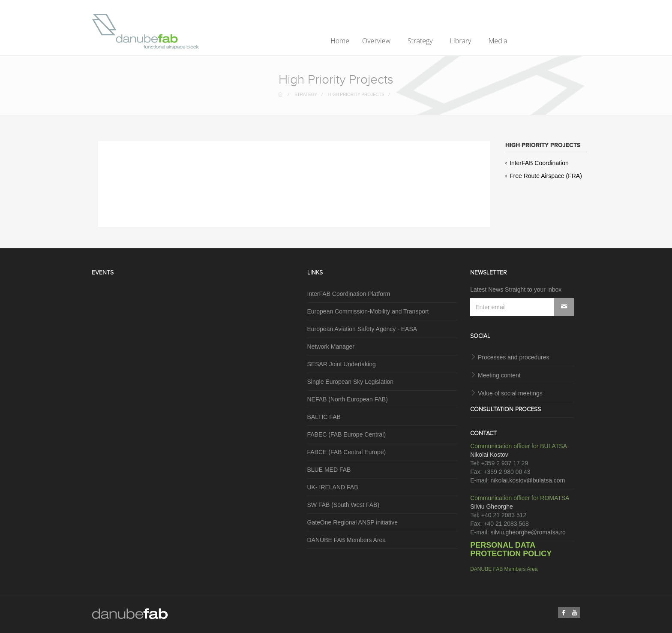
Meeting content (499, 375)
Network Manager (331, 347)
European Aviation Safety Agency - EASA (362, 329)
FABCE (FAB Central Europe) (347, 452)
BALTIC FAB (324, 417)
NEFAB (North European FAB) (348, 399)
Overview (377, 41)
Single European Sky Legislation (351, 382)
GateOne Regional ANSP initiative (352, 522)
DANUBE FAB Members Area (347, 540)
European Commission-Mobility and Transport (368, 311)
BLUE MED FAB (329, 470)
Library (462, 41)
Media (499, 41)
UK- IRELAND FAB (333, 487)
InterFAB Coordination (537, 163)
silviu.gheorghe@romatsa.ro (528, 532)
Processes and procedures (514, 357)
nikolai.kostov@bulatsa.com (528, 480)
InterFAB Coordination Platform (349, 294)
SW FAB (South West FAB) (343, 505)
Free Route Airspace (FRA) (544, 176)
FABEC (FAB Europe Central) (347, 434)
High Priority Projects (356, 95)
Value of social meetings (510, 393)
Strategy (421, 41)
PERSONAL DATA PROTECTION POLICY (511, 549)
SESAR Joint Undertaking (342, 364)
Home (340, 41)
